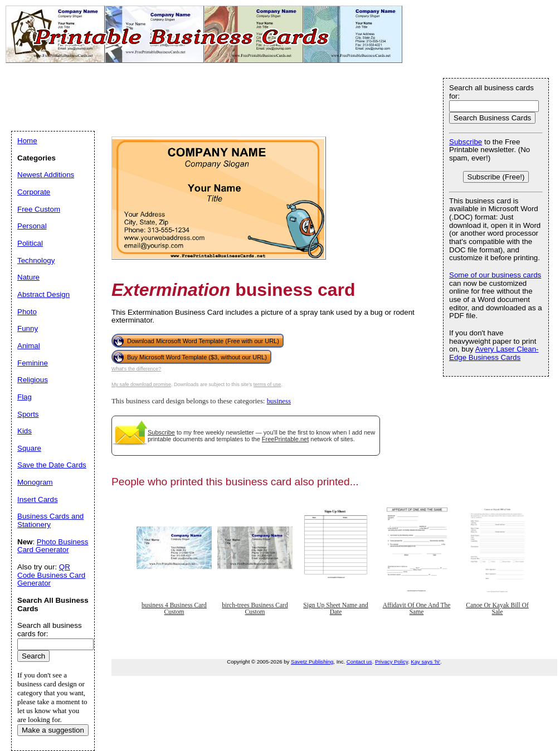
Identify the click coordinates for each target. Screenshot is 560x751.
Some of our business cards (495, 275)
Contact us (359, 662)
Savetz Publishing (312, 662)
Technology (36, 260)
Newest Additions (46, 175)
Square (29, 448)
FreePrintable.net (285, 439)
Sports (28, 414)
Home (27, 141)
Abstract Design (43, 294)
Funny (28, 328)
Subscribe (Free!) (496, 177)
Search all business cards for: (491, 92)
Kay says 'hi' (425, 662)
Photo (27, 312)
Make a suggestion (53, 730)
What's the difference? (136, 369)
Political (30, 243)
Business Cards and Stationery (50, 520)
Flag (25, 397)
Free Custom (39, 209)
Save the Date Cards (52, 465)
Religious (33, 380)
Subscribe (161, 432)
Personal (32, 226)
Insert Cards (38, 499)
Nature (28, 277)
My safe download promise (141, 384)
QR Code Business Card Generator (51, 575)
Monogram (35, 482)
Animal (29, 346)
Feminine (33, 363)
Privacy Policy (391, 662)
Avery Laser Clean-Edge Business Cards (494, 353)
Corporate (34, 192)
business (279, 401)
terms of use (267, 384)
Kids (25, 431)
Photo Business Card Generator (53, 546)
